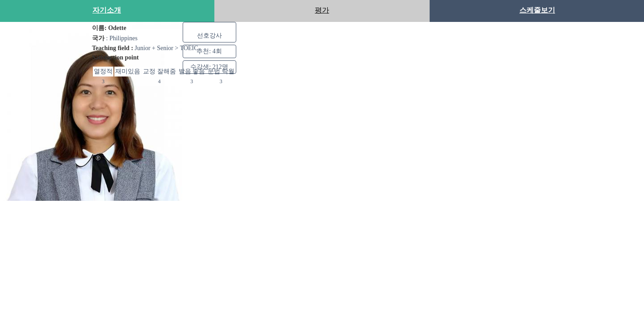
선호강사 (209, 35)
